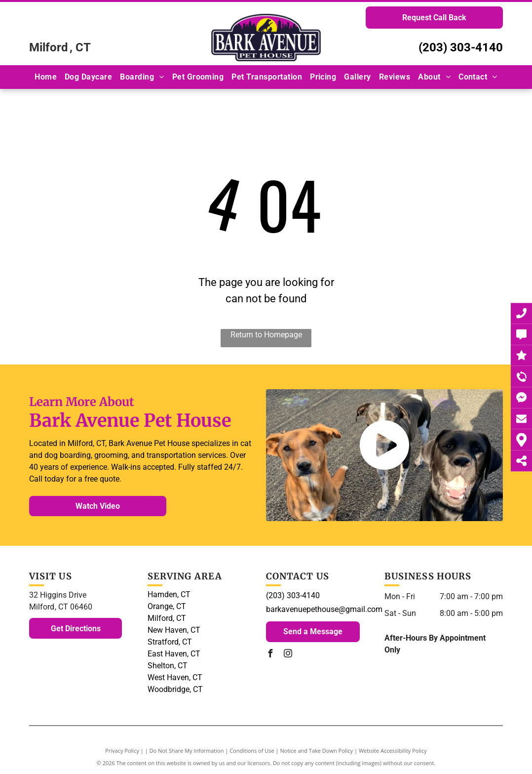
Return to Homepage (266, 335)
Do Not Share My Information (187, 751)
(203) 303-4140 (461, 47)
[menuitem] (46, 77)
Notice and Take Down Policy (317, 751)
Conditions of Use (252, 751)
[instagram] (288, 655)
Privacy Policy (122, 751)
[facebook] (270, 655)
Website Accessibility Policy (393, 751)
